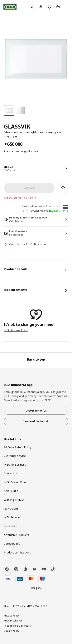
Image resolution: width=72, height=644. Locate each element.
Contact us (11, 473)
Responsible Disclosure (17, 626)
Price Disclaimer (13, 621)
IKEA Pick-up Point (15, 482)
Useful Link (13, 439)
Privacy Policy (12, 616)
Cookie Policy (12, 631)
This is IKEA (11, 491)
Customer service (15, 456)
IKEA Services (12, 517)
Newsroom (11, 508)
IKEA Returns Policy (16, 330)
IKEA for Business (15, 465)
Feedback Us (12, 526)
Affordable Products (16, 535)
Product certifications (17, 552)
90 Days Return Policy (18, 447)
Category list (12, 544)
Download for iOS (36, 411)
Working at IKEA (14, 500)
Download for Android (36, 421)
